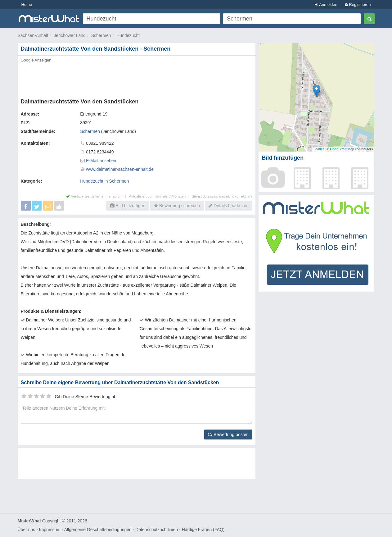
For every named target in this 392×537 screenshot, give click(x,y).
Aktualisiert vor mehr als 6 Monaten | (160, 196)
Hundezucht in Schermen (104, 181)
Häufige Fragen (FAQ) (203, 530)
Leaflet (319, 149)
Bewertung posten (228, 435)
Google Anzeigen (36, 60)
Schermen (101, 35)
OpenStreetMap (342, 149)
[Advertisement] (136, 79)
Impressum (50, 530)
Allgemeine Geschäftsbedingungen (98, 530)
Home (27, 5)
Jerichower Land (70, 35)
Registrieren (358, 5)
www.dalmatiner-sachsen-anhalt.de (120, 169)
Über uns (27, 530)
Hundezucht (128, 35)
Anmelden (326, 5)
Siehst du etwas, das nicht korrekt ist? (222, 196)
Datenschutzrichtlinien (157, 530)
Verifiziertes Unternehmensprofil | (97, 196)
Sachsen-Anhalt (33, 35)
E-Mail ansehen (101, 161)
